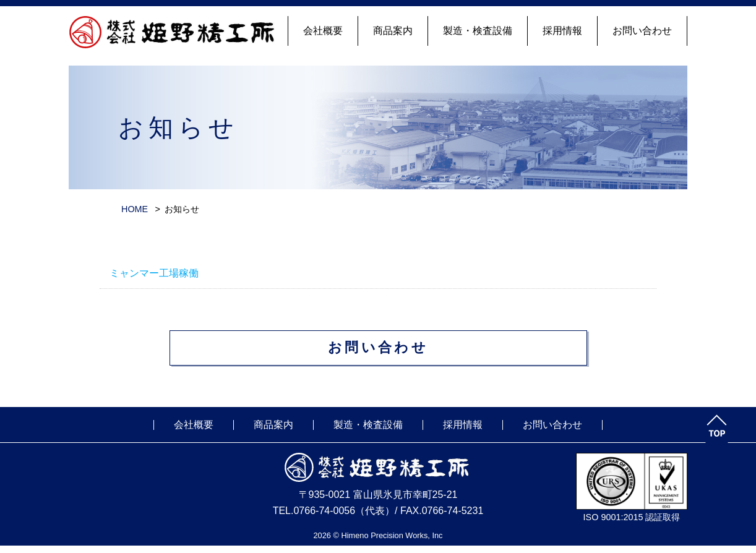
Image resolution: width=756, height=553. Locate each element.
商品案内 (393, 31)
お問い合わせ (642, 31)
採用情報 (562, 31)
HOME (135, 209)
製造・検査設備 (478, 31)
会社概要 (323, 31)
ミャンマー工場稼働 (154, 273)
